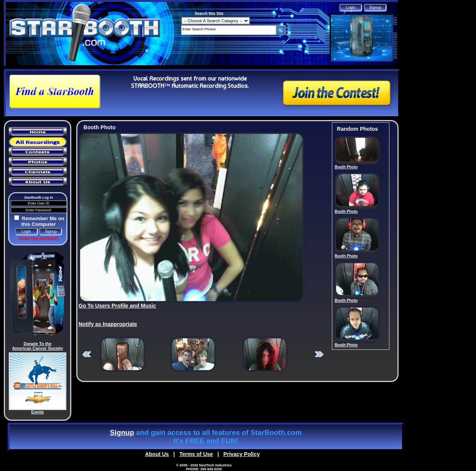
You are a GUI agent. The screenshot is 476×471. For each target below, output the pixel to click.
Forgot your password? (38, 238)
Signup (122, 432)
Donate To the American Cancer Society (38, 346)
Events (38, 412)
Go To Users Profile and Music (117, 306)
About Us (157, 454)
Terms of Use (196, 454)
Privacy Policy (242, 454)
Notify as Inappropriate (108, 324)
